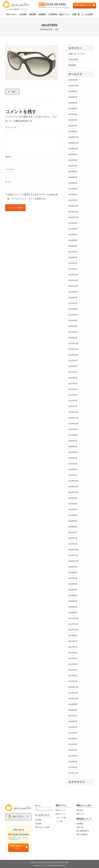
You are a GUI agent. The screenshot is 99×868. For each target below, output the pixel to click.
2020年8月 (73, 435)
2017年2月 (73, 676)
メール (10, 169)
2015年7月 (73, 750)
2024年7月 (73, 166)
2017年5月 (73, 658)
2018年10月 (73, 561)
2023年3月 (73, 257)
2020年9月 (73, 429)
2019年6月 (73, 515)
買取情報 (72, 65)
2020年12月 (73, 412)
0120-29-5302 (56, 4)
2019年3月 (73, 532)
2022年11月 (73, 280)
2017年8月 (73, 641)
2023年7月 (73, 235)
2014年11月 (73, 773)
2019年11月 (73, 487)
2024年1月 (73, 200)
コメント (11, 127)
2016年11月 (73, 693)
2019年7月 (73, 509)
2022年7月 (73, 303)
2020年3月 (73, 464)
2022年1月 (73, 338)
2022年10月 (73, 286)
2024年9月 (73, 154)
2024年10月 (73, 149)
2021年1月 (73, 406)
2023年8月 (73, 229)
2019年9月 (73, 498)
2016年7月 (73, 716)
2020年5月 (73, 452)
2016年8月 (73, 710)
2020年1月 (73, 475)
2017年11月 (73, 624)
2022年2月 (73, 332)
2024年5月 (73, 177)
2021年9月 (73, 361)
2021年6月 (73, 378)
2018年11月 (73, 555)
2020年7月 (73, 441)
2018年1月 (73, 613)
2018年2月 (73, 607)
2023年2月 (73, 263)
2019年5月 (73, 521)
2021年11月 (73, 349)
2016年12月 (73, 687)
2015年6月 (73, 756)
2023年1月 (73, 269)
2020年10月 (73, 424)
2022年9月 (73, 292)
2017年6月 (73, 653)
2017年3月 (73, 670)
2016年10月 (73, 698)
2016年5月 (73, 727)
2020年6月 (73, 446)
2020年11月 (73, 418)
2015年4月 (73, 767)
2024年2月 (73, 194)
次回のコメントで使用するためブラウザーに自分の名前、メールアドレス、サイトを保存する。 (33, 197)
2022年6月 (73, 309)
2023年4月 (73, 252)
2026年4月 (73, 80)
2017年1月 (73, 681)
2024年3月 (73, 189)
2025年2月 (73, 126)
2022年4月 (73, 320)
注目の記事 (73, 59)
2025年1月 (73, 131)
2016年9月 (73, 704)
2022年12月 (73, 275)
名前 (9, 157)
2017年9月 (73, 635)
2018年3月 (73, 601)
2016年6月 (73, 721)
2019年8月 (73, 504)
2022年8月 (73, 298)
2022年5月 (73, 315)
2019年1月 (73, 544)
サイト (8, 182)
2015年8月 (73, 744)
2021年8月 (73, 366)
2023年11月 (73, 212)
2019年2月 (73, 538)
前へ (14, 92)
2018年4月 (73, 595)
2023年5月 (73, 246)
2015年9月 (73, 739)
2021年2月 (73, 401)
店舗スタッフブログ (77, 54)
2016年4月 (73, 733)
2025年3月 (73, 120)
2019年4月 (73, 527)
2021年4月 (73, 389)
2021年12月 (73, 343)
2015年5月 (73, 761)
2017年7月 (73, 647)
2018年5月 (73, 590)
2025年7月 (73, 97)
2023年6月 (73, 240)
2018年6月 (73, 584)
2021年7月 (73, 372)
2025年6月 (73, 103)
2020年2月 (73, 469)
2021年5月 (73, 383)
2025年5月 (73, 109)
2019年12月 (73, 481)
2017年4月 (73, 664)
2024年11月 (73, 143)
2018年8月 (73, 572)
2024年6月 (73, 172)
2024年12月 (73, 137)
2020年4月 (73, 458)
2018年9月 (73, 567)
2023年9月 (73, 223)
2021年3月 (73, 395)
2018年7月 (73, 578)
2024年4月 (73, 183)
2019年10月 (73, 492)
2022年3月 (73, 326)
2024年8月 (73, 160)
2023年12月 (73, 206)
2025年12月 (73, 86)
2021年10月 (73, 355)
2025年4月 (73, 114)
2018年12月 (73, 550)
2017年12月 (73, 618)
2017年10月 (73, 630)
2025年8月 (73, 91)
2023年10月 (73, 217)
